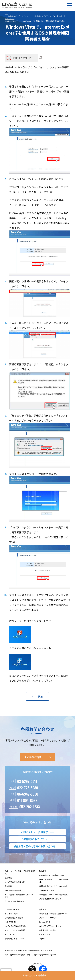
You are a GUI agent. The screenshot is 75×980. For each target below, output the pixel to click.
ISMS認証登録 (34, 950)
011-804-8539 (27, 800)
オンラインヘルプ (12, 934)
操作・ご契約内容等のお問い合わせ (41, 955)
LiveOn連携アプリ (46, 890)
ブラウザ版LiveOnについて (50, 899)
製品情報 (43, 871)
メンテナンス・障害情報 (15, 930)
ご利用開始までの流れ (14, 918)
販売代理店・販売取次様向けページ (54, 913)
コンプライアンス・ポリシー (51, 926)
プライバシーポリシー (48, 918)
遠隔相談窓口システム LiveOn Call (53, 886)
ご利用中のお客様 (12, 909)
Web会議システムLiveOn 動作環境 (53, 894)
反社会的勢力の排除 (47, 930)
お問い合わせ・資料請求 (15, 955)
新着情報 (8, 878)
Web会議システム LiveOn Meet (52, 875)
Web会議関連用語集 (13, 890)
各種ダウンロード (12, 922)
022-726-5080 (28, 788)
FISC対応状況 (47, 950)
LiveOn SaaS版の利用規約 (15, 926)
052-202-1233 (30, 807)
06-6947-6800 (28, 794)
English (42, 939)
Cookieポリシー (46, 922)
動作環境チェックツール (15, 939)
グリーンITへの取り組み (15, 901)
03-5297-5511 (27, 781)
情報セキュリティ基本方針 (16, 950)
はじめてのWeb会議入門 (15, 882)
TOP (6, 14)
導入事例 (8, 886)
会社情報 (43, 909)
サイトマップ (45, 934)
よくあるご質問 (11, 913)
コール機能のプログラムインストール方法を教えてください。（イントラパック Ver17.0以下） (36, 17)
